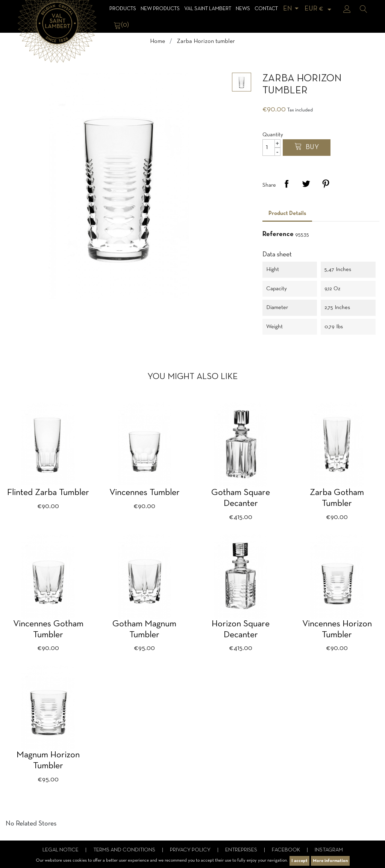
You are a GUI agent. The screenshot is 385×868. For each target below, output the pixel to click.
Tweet (306, 184)
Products (123, 9)
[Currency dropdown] (319, 9)
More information (330, 861)
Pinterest (326, 184)
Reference (278, 234)
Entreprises (242, 850)
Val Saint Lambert (208, 9)
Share (286, 184)
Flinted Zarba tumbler (48, 493)
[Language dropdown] (292, 9)
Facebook (286, 850)
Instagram (329, 850)
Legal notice (61, 850)
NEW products (160, 9)
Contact (266, 9)
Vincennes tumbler (145, 493)
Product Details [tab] (287, 213)
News (243, 9)
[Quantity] (271, 148)
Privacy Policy (191, 850)
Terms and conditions (125, 850)
